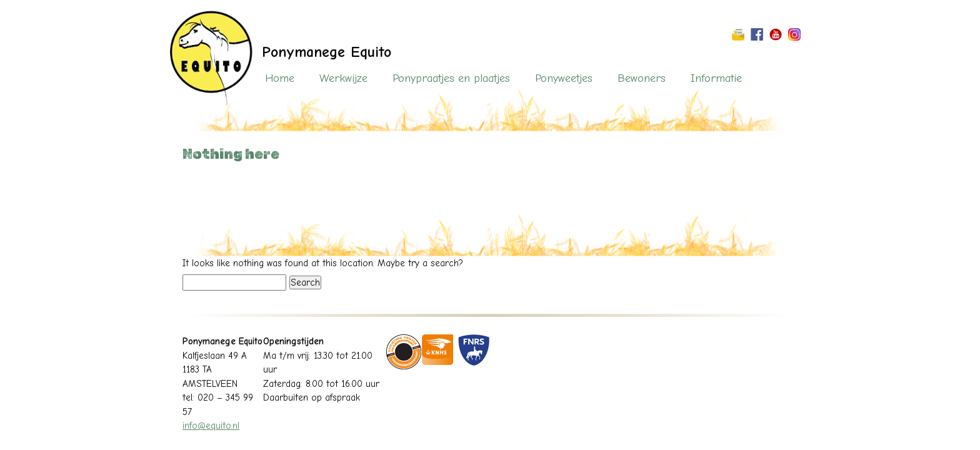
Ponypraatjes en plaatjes (451, 78)
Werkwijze (343, 78)
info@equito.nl (211, 426)
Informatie (716, 78)
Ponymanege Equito (327, 52)
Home (280, 78)
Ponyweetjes (564, 78)
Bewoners (642, 78)
